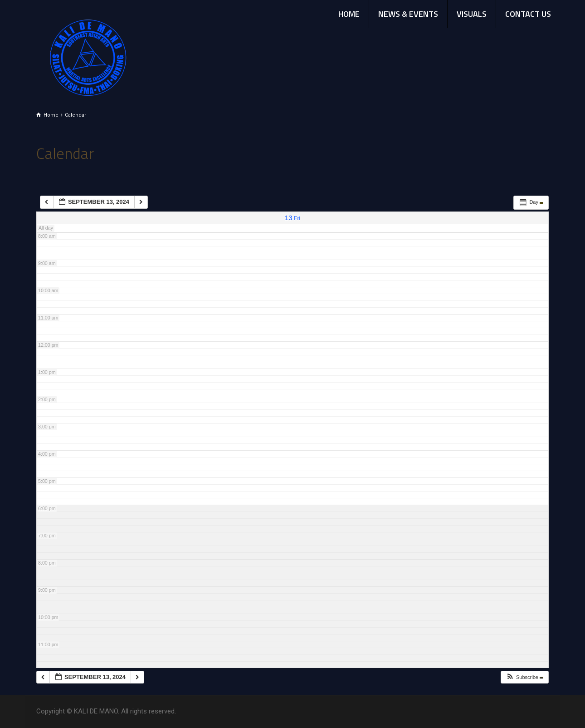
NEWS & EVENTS (408, 14)
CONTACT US (528, 14)
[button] (524, 677)
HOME (349, 14)
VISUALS (472, 14)
